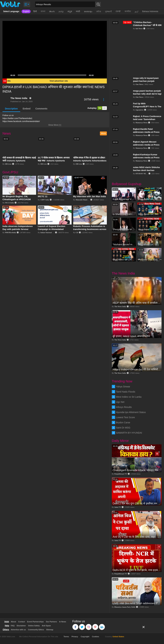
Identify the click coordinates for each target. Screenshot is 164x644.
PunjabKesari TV (121, 474)
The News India (19, 98)
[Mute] (97, 75)
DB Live (8, 164)
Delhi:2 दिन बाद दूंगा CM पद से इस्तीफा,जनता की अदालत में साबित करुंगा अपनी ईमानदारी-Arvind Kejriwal (137, 504)
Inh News (139, 28)
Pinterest (95, 625)
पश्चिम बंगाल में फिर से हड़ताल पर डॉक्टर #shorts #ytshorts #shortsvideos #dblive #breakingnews (90, 161)
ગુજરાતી (108, 11)
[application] (55, 50)
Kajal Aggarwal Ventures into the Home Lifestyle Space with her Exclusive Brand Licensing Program (124, 199)
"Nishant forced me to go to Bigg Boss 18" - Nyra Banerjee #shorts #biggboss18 (124, 244)
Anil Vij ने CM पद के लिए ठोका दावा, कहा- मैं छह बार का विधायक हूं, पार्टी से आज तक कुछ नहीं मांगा (137, 537)
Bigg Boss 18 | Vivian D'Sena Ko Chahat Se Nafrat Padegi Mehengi (150, 199)
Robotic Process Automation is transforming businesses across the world (90, 229)
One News (139, 84)
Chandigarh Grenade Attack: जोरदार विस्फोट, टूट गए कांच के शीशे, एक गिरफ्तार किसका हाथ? (137, 470)
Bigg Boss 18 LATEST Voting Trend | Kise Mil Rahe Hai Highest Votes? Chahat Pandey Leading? (150, 229)
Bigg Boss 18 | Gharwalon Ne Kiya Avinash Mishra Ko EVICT (150, 244)
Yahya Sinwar (123, 387)
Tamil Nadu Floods (126, 392)
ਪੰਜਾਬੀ (118, 11)
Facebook (75, 625)
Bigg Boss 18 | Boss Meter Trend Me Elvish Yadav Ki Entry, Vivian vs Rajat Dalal (150, 214)
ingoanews (140, 110)
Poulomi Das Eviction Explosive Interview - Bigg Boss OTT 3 (150, 260)
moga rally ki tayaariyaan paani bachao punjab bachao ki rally (146, 81)
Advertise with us (18, 630)
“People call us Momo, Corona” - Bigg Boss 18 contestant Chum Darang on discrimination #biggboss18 (124, 229)
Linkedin (102, 625)
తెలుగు (52, 11)
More (103, 133)
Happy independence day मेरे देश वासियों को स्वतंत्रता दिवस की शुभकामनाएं (137, 369)
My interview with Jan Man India (90, 196)
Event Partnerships (35, 622)
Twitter (82, 625)
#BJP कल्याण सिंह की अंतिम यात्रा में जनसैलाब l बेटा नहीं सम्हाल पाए (137, 303)
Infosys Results (124, 407)
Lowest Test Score (125, 417)
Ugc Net (120, 402)
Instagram (89, 625)
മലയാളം (88, 11)
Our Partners (51, 622)
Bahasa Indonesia (150, 11)
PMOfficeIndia (11, 232)
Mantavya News (142, 123)
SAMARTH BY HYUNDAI (129, 433)
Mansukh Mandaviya (83, 200)
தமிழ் (61, 11)
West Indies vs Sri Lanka (129, 397)
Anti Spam (46, 626)
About (13, 622)
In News (63, 622)
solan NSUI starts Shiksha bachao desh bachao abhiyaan (146, 170)
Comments (41, 109)
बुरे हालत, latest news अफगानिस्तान (131, 336)
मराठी (78, 11)
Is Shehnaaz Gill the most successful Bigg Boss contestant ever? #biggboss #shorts (124, 214)
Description (11, 109)
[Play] (7, 75)
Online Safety (34, 626)
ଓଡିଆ (99, 11)
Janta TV (118, 507)
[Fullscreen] (103, 75)
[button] (55, 50)
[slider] (52, 75)
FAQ (13, 626)
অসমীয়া (128, 11)
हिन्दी (35, 11)
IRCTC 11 (43, 196)
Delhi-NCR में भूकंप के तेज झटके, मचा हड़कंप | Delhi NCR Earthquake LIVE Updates (137, 570)
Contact (22, 622)
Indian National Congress (50, 232)
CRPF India (45, 200)
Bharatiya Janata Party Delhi (125, 607)
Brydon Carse (123, 422)
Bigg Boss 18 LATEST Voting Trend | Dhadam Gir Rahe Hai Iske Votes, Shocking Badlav (124, 260)
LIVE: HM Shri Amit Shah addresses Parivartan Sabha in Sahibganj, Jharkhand (137, 603)
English (26, 11)
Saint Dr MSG (123, 428)
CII (77, 232)
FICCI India (10, 203)
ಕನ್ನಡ (70, 11)
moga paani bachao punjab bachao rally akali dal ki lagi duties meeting (147, 94)
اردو (137, 11)
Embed (27, 109)
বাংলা (43, 11)
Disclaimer (21, 626)
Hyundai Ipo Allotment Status (131, 412)
